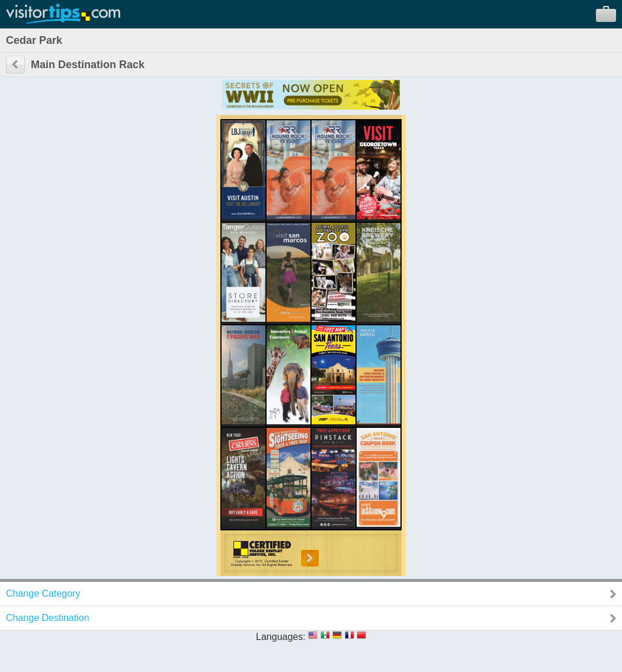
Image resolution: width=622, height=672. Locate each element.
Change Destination (48, 618)
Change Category (43, 593)
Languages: (281, 637)
